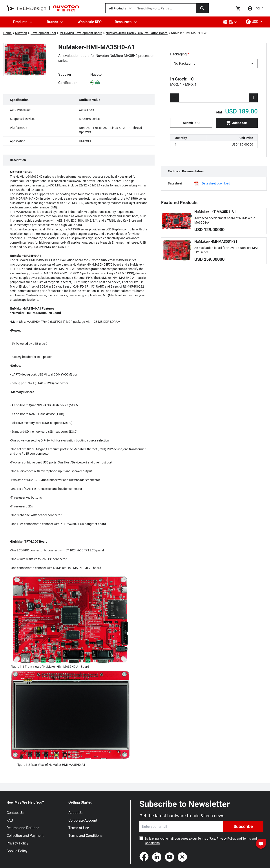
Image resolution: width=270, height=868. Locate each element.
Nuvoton (21, 33)
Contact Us (15, 813)
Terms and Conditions (85, 836)
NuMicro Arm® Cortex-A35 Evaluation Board (137, 33)
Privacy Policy (17, 843)
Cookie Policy (17, 851)
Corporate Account (83, 820)
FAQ (10, 820)
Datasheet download (216, 183)
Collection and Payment (25, 836)
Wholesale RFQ (90, 22)
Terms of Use (79, 828)
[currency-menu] (254, 22)
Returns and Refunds (23, 828)
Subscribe (243, 826)
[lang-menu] (230, 22)
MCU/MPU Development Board (81, 33)
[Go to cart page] (238, 8)
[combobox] (214, 64)
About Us (75, 813)
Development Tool (43, 33)
